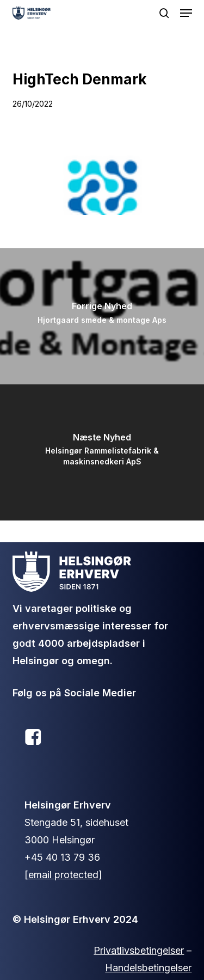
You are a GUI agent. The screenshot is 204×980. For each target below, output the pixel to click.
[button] (186, 13)
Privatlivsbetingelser (139, 950)
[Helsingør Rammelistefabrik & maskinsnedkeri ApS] (102, 452)
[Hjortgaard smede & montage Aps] (102, 316)
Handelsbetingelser (148, 968)
